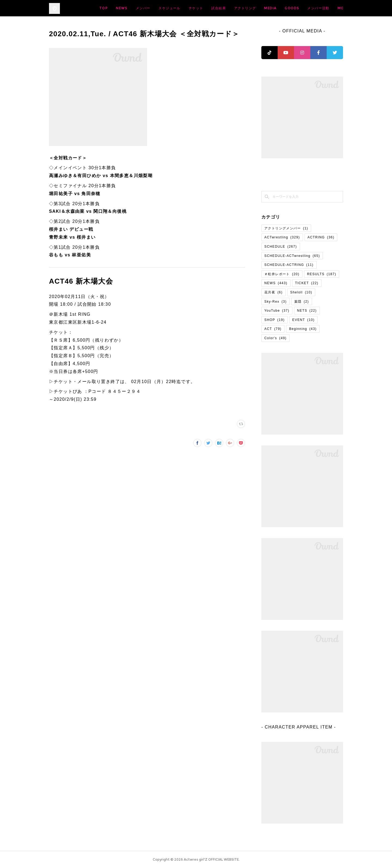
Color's (275, 338)
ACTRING (321, 237)
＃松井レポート (282, 274)
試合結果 (261, 8)
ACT (273, 329)
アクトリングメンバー (286, 228)
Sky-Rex (275, 302)
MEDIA (313, 8)
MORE (333, 8)
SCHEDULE (281, 247)
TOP (146, 8)
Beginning (303, 329)
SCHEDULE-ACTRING (289, 265)
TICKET (307, 283)
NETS (307, 311)
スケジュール (212, 8)
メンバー (186, 8)
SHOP (275, 320)
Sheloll (301, 292)
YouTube (277, 311)
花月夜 (273, 292)
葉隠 (302, 302)
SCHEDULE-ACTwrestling (292, 256)
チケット (239, 8)
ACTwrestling (282, 237)
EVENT (304, 320)
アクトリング (288, 8)
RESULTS (322, 274)
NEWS (165, 8)
